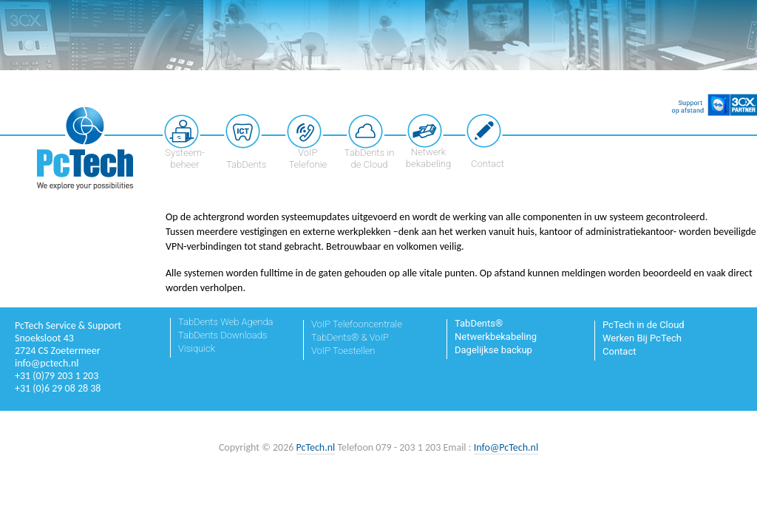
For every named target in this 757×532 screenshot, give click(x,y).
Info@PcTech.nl (506, 447)
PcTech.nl (316, 447)
